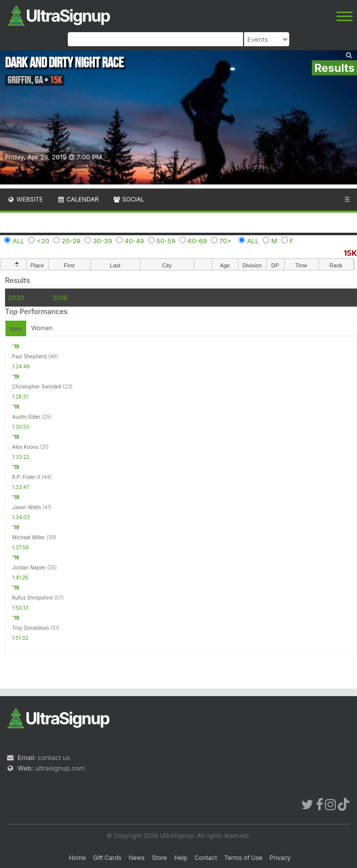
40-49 (134, 241)
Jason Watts (27, 507)
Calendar (78, 199)
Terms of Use (243, 858)
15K (350, 253)
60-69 (197, 241)
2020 (16, 298)
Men (16, 329)
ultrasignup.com (60, 768)
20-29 (71, 241)
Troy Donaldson (31, 628)
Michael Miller (29, 537)
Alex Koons (25, 447)
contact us (54, 757)
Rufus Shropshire (32, 598)
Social (128, 199)
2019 (59, 298)
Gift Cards (107, 858)
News (137, 858)
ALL (19, 241)
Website (25, 199)
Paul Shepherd (29, 356)
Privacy (280, 858)
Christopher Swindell (37, 387)
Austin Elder (26, 417)
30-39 (102, 241)
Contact (206, 858)
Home (77, 858)
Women (42, 328)
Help (181, 858)
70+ (225, 241)
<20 (43, 241)
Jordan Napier (29, 567)
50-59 (166, 241)
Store (160, 858)
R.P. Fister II (26, 477)
